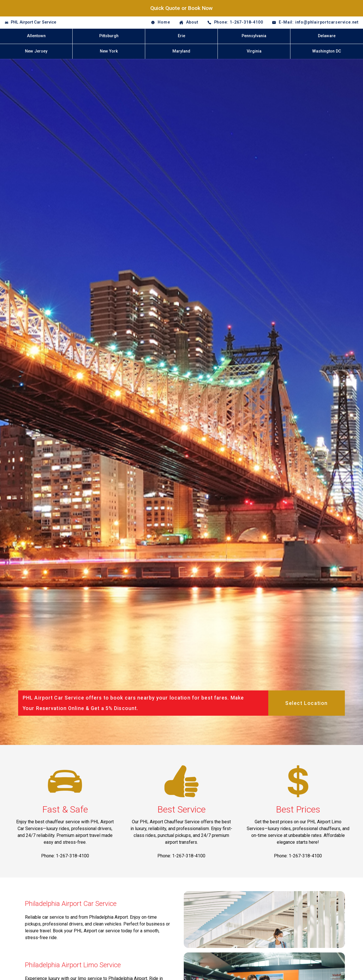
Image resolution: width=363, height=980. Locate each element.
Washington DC (327, 51)
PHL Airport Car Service (33, 22)
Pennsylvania (254, 36)
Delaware (327, 36)
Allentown (36, 36)
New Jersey (36, 51)
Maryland (181, 51)
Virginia (254, 51)
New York (109, 51)
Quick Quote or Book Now (181, 8)
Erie (181, 36)
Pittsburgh (109, 36)
